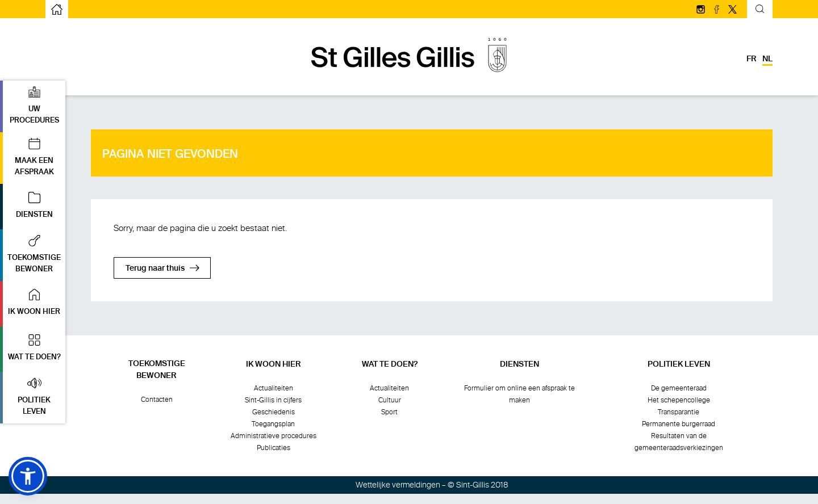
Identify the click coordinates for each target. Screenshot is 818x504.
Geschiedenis (274, 412)
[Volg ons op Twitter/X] (733, 10)
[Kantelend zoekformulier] (760, 10)
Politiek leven (679, 364)
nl (767, 59)
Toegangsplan (273, 424)
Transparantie (679, 412)
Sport (389, 412)
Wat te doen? (390, 364)
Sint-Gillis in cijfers (273, 400)
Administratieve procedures (274, 436)
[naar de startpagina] (57, 9)
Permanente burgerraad (679, 424)
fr (752, 59)
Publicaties (274, 448)
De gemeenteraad (679, 388)
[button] (33, 106)
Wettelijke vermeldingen (398, 485)
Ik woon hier (274, 364)
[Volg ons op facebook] (717, 10)
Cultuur (390, 400)
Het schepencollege (679, 400)
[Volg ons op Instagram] (702, 10)
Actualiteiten (274, 388)
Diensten (519, 364)
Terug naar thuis (155, 268)
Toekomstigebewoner (157, 370)
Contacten (157, 400)
